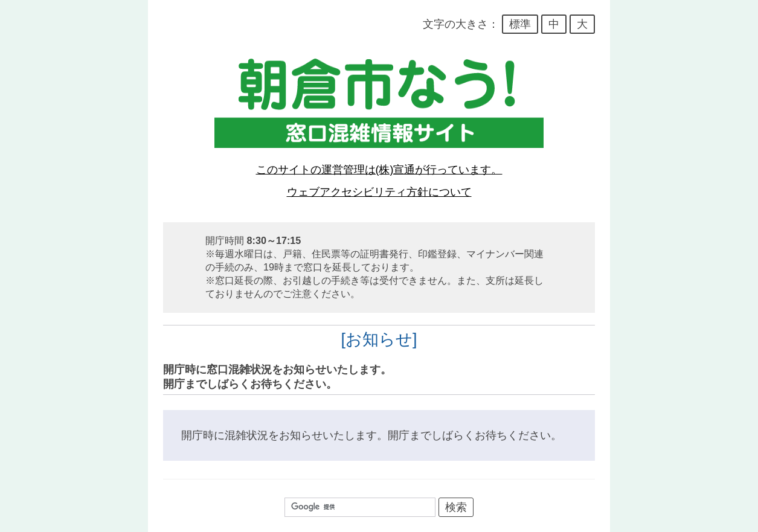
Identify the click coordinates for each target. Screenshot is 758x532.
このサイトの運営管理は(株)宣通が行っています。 (379, 170)
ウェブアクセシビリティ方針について (379, 192)
